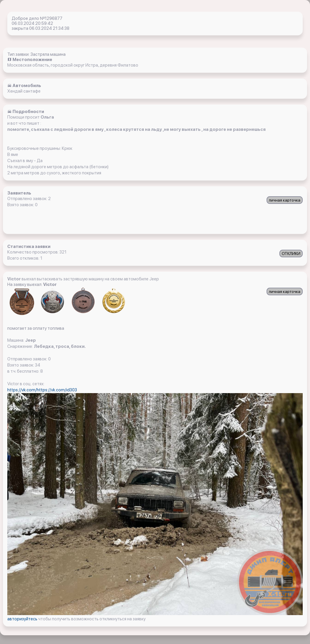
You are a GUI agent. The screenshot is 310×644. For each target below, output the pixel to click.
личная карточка (285, 200)
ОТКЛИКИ (291, 254)
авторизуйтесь (23, 619)
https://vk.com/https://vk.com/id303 (42, 390)
